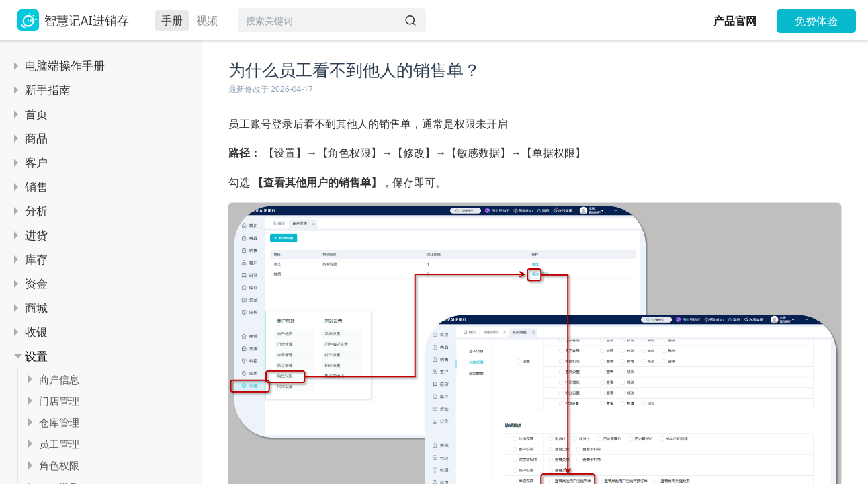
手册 (172, 20)
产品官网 (735, 21)
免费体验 (816, 21)
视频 (207, 20)
